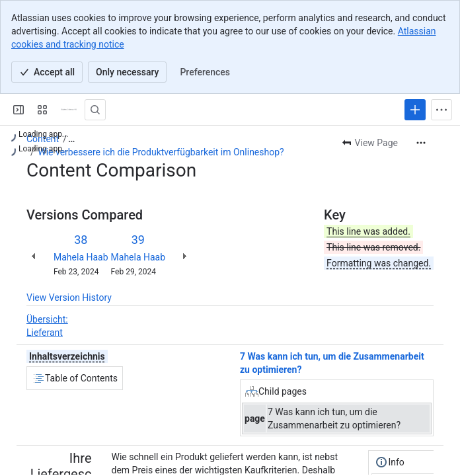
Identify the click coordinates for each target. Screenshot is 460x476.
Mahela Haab (81, 257)
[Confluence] (69, 110)
